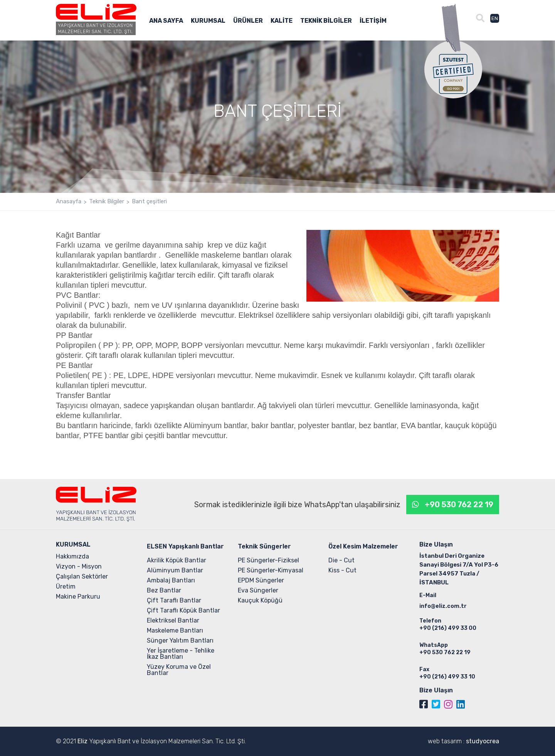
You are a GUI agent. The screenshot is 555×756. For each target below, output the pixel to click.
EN (495, 18)
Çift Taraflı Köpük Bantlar (183, 610)
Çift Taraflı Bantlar (174, 600)
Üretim (66, 586)
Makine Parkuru (78, 597)
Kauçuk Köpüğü (260, 600)
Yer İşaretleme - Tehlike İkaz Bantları (181, 654)
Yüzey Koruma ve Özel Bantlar (179, 670)
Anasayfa (69, 202)
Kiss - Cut (342, 570)
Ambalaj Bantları (171, 580)
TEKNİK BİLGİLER (326, 21)
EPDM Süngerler (261, 580)
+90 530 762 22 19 (459, 505)
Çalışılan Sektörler (82, 576)
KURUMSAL (208, 21)
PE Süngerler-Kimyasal (271, 570)
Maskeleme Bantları (175, 630)
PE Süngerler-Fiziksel (268, 560)
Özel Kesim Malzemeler (363, 546)
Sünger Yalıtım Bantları (180, 640)
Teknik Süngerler (264, 546)
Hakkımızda (72, 556)
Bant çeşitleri (149, 202)
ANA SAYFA (166, 21)
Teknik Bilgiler (107, 202)
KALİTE (282, 21)
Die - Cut (341, 560)
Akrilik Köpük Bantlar (177, 560)
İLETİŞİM (373, 21)
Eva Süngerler (258, 590)
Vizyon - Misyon (79, 566)
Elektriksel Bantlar (173, 620)
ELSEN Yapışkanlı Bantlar (185, 546)
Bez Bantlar (164, 590)
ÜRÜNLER (248, 21)
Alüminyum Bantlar (175, 570)
